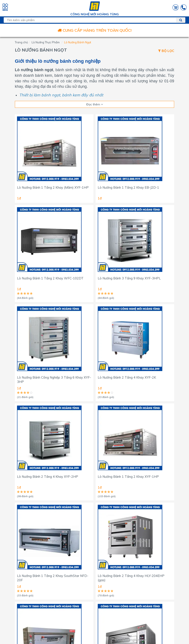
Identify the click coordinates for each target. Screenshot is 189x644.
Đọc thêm (95, 104)
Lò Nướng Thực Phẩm (46, 42)
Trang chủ (21, 42)
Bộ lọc (166, 51)
